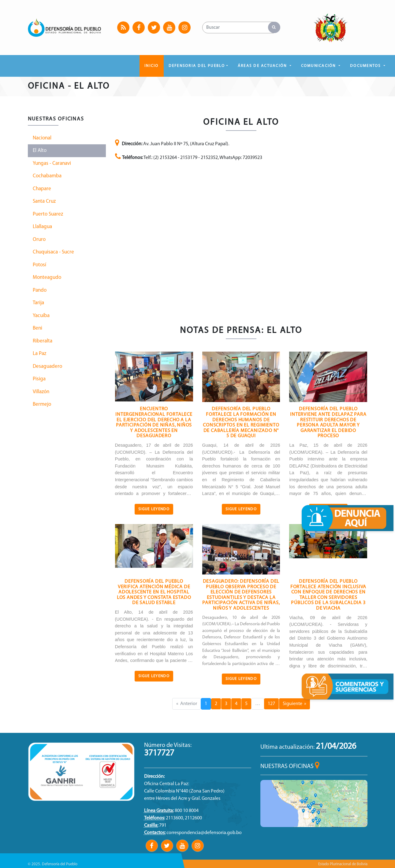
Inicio (151, 66)
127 (271, 704)
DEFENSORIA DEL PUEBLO (197, 66)
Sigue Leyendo (154, 509)
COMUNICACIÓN (319, 66)
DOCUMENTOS (366, 66)
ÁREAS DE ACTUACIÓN (263, 66)
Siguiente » (294, 704)
